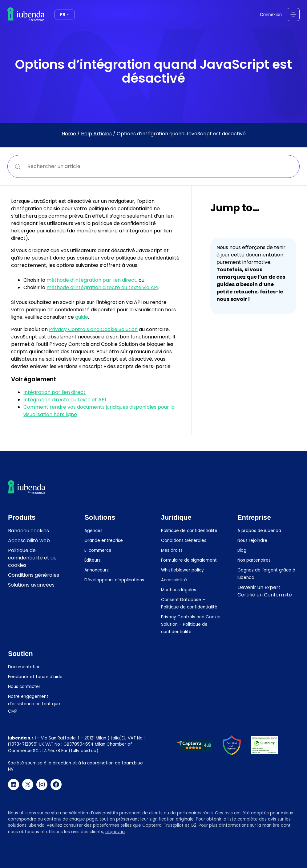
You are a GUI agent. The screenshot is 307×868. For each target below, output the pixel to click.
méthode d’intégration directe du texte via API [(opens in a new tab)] (102, 287)
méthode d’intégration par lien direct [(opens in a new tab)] (91, 280)
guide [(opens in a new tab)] (82, 317)
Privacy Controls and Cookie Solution (93, 329)
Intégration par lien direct (55, 392)
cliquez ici (115, 831)
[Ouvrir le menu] (293, 14)
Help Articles (96, 134)
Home (69, 134)
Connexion (271, 14)
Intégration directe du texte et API (65, 400)
